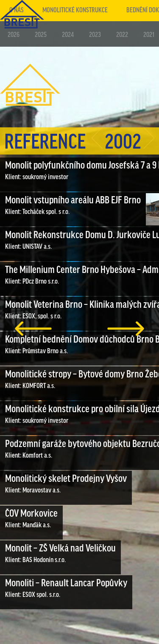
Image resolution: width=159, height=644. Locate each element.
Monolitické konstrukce (75, 10)
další (126, 329)
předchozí (33, 329)
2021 (149, 35)
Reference (45, 143)
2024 (68, 35)
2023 (95, 35)
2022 (122, 35)
